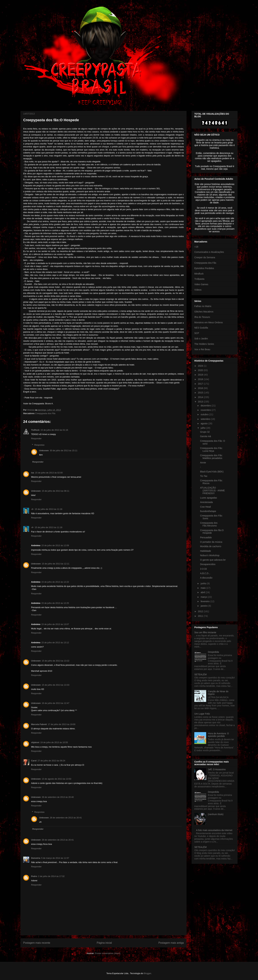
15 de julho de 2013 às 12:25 (55, 603)
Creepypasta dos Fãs (45, 413)
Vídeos (198, 290)
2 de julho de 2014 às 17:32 (51, 876)
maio (203, 588)
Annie (203, 463)
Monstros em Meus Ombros (209, 322)
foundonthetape (208, 511)
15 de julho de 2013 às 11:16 (49, 509)
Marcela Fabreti (39, 724)
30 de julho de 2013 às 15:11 (64, 450)
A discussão (206, 578)
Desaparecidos (208, 564)
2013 (201, 402)
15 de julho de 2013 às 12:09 (55, 545)
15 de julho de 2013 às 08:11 (56, 491)
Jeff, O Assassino (217, 769)
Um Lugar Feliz (202, 714)
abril (203, 592)
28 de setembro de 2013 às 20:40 (58, 797)
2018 (201, 379)
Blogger (147, 973)
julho (203, 428)
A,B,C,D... (205, 573)
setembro (206, 419)
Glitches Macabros (204, 312)
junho (204, 583)
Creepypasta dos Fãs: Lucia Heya (211, 450)
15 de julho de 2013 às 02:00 (49, 473)
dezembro (206, 406)
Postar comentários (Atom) (108, 953)
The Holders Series (204, 344)
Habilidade (206, 551)
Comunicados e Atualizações (209, 252)
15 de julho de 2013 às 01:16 (54, 430)
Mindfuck (199, 274)
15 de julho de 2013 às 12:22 (55, 582)
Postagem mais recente (37, 943)
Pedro (34, 876)
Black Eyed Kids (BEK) (212, 472)
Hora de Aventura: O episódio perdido (218, 735)
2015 (201, 393)
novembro (206, 410)
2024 (201, 366)
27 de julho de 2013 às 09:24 (51, 761)
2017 (201, 384)
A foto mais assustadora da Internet (214, 830)
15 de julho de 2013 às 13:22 (56, 661)
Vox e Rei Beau (202, 349)
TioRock (35, 430)
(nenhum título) (216, 814)
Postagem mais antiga (171, 943)
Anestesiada (206, 502)
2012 (201, 611)
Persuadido (206, 537)
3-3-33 (203, 569)
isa (33, 473)
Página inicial (104, 943)
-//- (32, 509)
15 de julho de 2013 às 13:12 (55, 643)
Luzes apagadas (209, 498)
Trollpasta (199, 279)
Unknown (44, 450)
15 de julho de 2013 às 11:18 (49, 527)
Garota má (206, 436)
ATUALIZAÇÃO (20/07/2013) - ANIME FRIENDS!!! (212, 490)
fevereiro (205, 601)
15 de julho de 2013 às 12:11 (56, 564)
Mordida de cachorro (211, 546)
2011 (201, 616)
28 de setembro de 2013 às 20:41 (66, 818)
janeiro (204, 606)
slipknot (35, 742)
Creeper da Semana (205, 257)
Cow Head (205, 507)
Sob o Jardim (201, 339)
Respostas (39, 445)
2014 (201, 397)
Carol (34, 761)
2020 (201, 370)
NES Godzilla (201, 328)
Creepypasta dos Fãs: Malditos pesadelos (211, 457)
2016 (201, 388)
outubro (205, 414)
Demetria (36, 858)
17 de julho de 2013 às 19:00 (62, 724)
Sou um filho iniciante (205, 632)
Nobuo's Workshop (210, 555)
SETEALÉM (200, 674)
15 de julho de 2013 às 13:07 (55, 624)
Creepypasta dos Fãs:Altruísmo (209, 524)
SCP (197, 333)
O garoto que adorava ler (213, 560)
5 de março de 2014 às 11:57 (55, 858)
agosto (204, 423)
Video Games (201, 284)
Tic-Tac (204, 476)
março (204, 597)
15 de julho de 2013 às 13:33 (56, 685)
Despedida (213, 652)
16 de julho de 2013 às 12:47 (56, 703)
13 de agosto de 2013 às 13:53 (57, 779)
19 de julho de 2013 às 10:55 (54, 742)
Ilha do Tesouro (202, 317)
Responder (36, 439)
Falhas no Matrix (203, 306)
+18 (196, 247)
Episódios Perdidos (204, 268)
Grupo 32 (205, 432)
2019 (201, 375)
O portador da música (211, 542)
